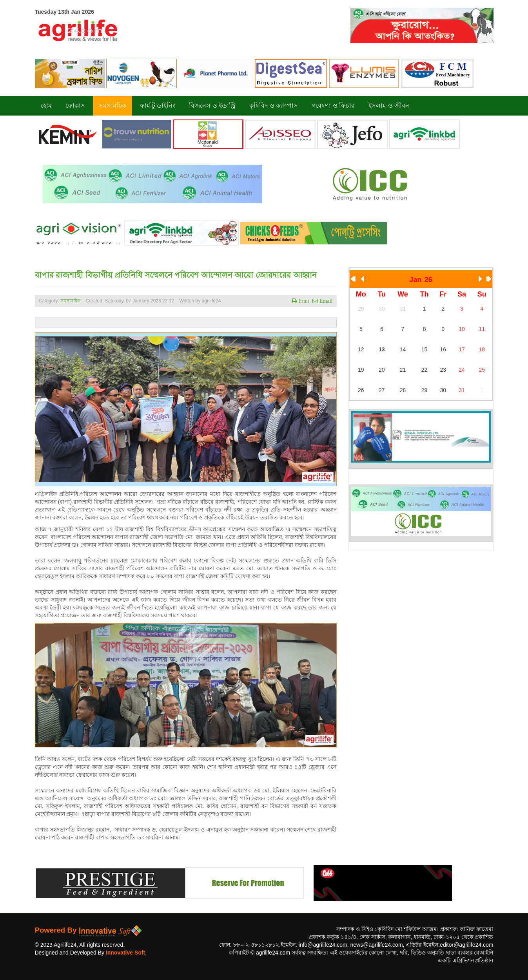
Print (303, 301)
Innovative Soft (125, 953)
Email (325, 301)
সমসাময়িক (70, 301)
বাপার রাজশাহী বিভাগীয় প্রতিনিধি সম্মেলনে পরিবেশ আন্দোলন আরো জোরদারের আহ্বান (176, 275)
